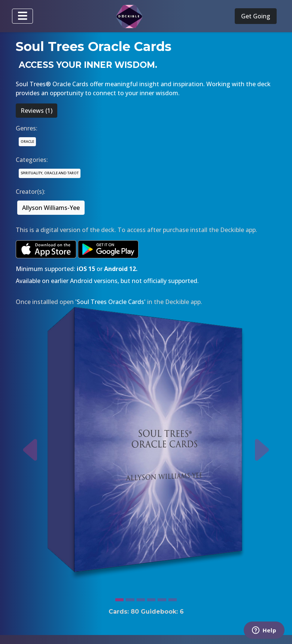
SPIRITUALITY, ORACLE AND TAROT (50, 173)
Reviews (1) (36, 111)
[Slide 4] (151, 598)
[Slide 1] (119, 598)
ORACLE (27, 142)
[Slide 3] (141, 598)
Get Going (256, 16)
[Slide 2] (130, 598)
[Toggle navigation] (22, 16)
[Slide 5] (162, 598)
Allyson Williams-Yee (51, 208)
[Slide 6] (173, 598)
